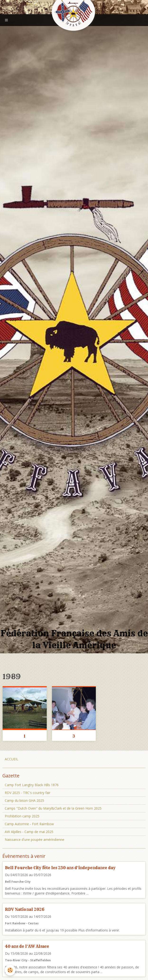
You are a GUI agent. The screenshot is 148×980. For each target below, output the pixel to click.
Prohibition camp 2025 (22, 816)
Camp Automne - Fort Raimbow (29, 824)
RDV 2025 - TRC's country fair (28, 793)
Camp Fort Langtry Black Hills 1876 (32, 785)
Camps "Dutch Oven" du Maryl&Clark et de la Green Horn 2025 (53, 808)
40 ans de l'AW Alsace (27, 946)
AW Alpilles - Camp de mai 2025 (29, 832)
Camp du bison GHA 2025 (24, 800)
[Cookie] (10, 970)
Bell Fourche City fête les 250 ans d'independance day (60, 868)
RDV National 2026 (25, 909)
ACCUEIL (12, 759)
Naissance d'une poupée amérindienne (35, 840)
